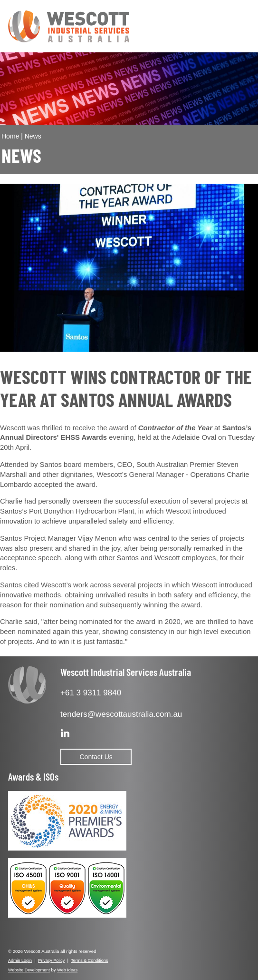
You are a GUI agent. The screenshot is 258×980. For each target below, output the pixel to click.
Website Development (29, 970)
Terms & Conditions (89, 960)
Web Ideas (67, 970)
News (33, 136)
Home (10, 136)
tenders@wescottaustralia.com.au (121, 714)
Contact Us (96, 757)
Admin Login (20, 960)
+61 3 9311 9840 (91, 693)
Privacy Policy (51, 960)
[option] (129, 268)
